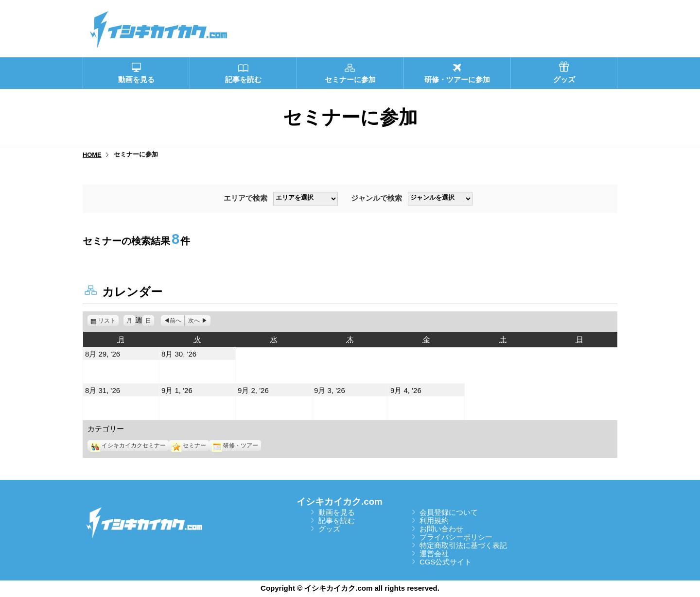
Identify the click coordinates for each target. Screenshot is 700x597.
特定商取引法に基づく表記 (463, 545)
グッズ (329, 529)
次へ (194, 321)
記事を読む (337, 520)
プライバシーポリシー (456, 537)
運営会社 (434, 554)
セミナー (189, 445)
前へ (175, 321)
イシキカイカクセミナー (128, 445)
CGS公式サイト (446, 562)
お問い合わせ (441, 529)
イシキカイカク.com (340, 502)
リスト (108, 321)
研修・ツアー (235, 445)
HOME (92, 155)
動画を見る (337, 512)
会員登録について (449, 512)
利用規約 (434, 520)
